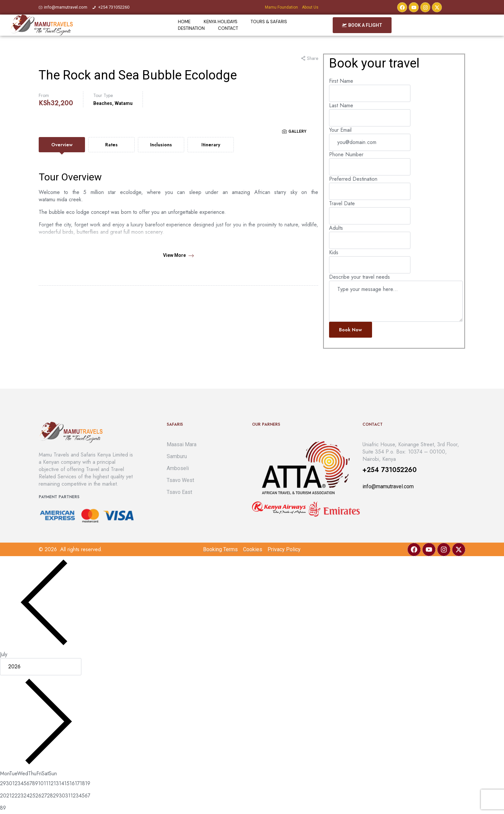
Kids (334, 252)
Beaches (103, 103)
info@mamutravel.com (388, 486)
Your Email (340, 130)
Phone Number (346, 154)
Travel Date (342, 203)
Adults (336, 228)
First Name (341, 81)
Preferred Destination (353, 179)
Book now (350, 330)
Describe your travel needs (359, 277)
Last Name (341, 105)
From (44, 95)
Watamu (124, 103)
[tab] (62, 145)
